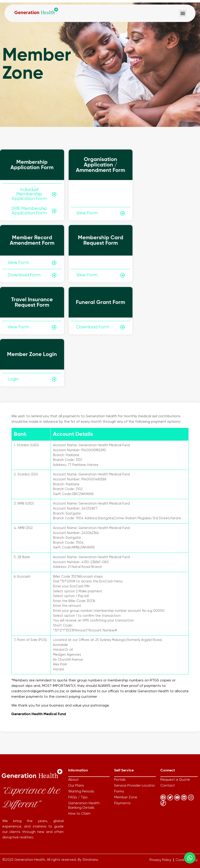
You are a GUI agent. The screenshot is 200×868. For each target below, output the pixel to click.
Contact (168, 786)
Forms (119, 792)
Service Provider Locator (135, 786)
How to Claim (79, 814)
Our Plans (76, 786)
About (73, 780)
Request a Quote (175, 780)
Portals (120, 780)
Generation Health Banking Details (84, 806)
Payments (122, 803)
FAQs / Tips (78, 797)
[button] (183, 13)
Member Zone (126, 797)
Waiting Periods (81, 792)
